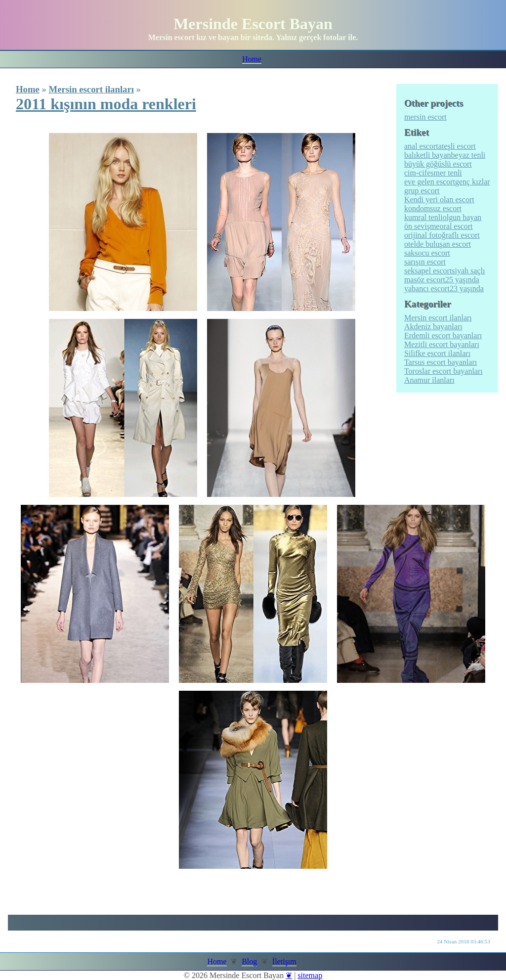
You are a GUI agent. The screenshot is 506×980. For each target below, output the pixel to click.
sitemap (310, 975)
